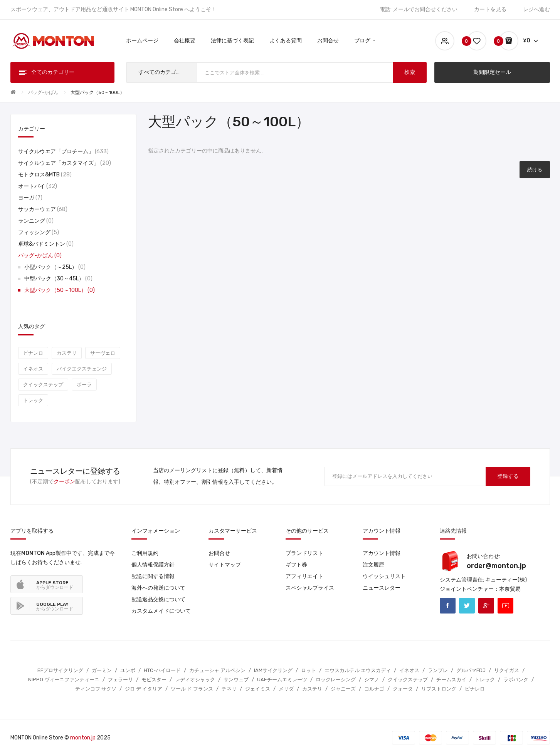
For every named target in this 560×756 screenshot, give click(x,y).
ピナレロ (33, 353)
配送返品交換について (158, 599)
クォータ (403, 689)
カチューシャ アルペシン (217, 670)
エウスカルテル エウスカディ (358, 670)
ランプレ (438, 670)
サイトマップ (225, 565)
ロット (309, 670)
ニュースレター (382, 588)
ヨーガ (30, 198)
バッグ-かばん (43, 92)
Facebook (448, 606)
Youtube (505, 606)
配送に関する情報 (153, 576)
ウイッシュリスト (384, 576)
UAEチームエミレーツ (282, 680)
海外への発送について (158, 588)
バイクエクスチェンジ (82, 369)
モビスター (154, 680)
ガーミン (102, 670)
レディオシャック (195, 680)
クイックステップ (43, 385)
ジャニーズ (343, 689)
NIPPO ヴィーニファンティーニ (64, 680)
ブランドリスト (304, 553)
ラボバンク (516, 680)
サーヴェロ (103, 353)
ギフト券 (296, 565)
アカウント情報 (382, 553)
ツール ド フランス (192, 689)
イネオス (33, 369)
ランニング (36, 221)
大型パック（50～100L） (98, 92)
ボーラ (84, 385)
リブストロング (439, 689)
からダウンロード (55, 585)
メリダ (286, 689)
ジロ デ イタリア (144, 689)
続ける (535, 170)
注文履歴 (373, 565)
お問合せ (219, 553)
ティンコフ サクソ (96, 689)
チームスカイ (451, 680)
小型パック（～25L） (55, 267)
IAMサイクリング (273, 670)
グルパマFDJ (471, 670)
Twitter (467, 606)
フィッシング (39, 232)
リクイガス (507, 670)
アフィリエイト (304, 576)
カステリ (67, 353)
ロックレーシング (336, 680)
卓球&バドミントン (46, 244)
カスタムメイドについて (161, 611)
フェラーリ (120, 680)
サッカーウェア (43, 209)
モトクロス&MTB (45, 175)
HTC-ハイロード (162, 670)
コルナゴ (374, 689)
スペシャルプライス (310, 588)
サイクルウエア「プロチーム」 (63, 152)
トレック (33, 400)
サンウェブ (236, 680)
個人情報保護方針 (153, 565)
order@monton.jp (496, 566)
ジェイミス (258, 689)
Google (486, 606)
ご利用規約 (145, 553)
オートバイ (38, 186)
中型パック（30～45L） (58, 279)
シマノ (372, 680)
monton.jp (83, 738)
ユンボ (128, 670)
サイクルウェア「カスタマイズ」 (65, 163)
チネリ (229, 689)
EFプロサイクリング (60, 670)
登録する (508, 476)
